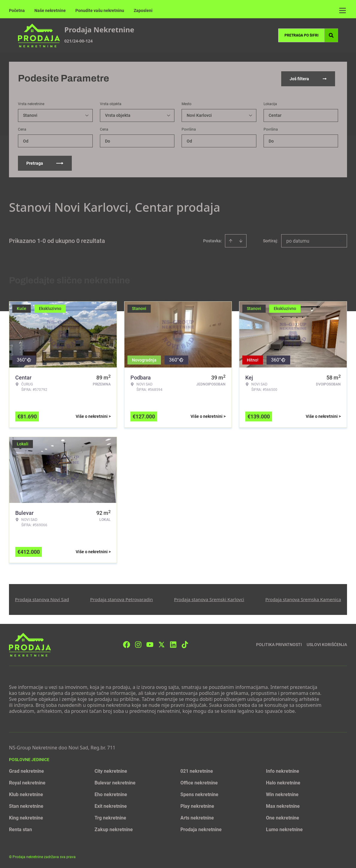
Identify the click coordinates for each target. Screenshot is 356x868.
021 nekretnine (197, 771)
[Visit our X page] (162, 644)
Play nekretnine (197, 806)
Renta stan (20, 829)
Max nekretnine (283, 806)
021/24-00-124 (79, 41)
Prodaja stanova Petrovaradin (121, 599)
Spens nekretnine (199, 794)
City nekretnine (111, 771)
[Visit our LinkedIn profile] (173, 644)
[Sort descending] (241, 240)
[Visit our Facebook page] (127, 644)
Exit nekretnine (111, 806)
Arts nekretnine (197, 817)
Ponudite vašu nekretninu (100, 10)
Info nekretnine (283, 771)
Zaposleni (143, 10)
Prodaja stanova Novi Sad (42, 599)
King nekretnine (26, 817)
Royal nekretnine (27, 782)
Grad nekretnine (26, 771)
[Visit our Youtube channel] (150, 644)
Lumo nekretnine (284, 829)
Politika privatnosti (279, 644)
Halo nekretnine (283, 782)
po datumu (298, 240)
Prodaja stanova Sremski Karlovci (209, 599)
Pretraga (45, 163)
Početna (17, 10)
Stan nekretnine (26, 806)
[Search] (331, 35)
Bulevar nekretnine (115, 782)
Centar (275, 115)
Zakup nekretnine (114, 829)
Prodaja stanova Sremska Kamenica (303, 599)
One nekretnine (283, 817)
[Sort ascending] (231, 240)
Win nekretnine (282, 794)
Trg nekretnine (110, 817)
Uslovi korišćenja (327, 644)
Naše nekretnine (50, 10)
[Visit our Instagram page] (138, 644)
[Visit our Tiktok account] (185, 644)
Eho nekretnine (111, 794)
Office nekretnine (199, 782)
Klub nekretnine (26, 794)
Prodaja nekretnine (201, 829)
